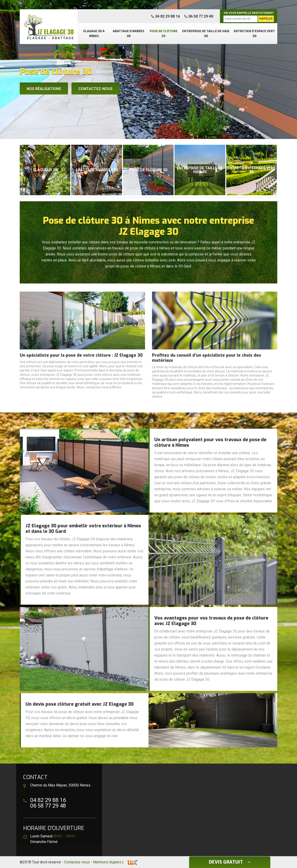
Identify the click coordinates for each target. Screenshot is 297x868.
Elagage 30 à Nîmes (94, 34)
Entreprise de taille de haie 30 (206, 34)
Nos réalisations (44, 89)
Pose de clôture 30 (164, 34)
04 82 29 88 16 (166, 16)
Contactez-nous (95, 89)
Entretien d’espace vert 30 (254, 34)
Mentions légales (107, 862)
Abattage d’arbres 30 (129, 34)
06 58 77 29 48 (199, 16)
